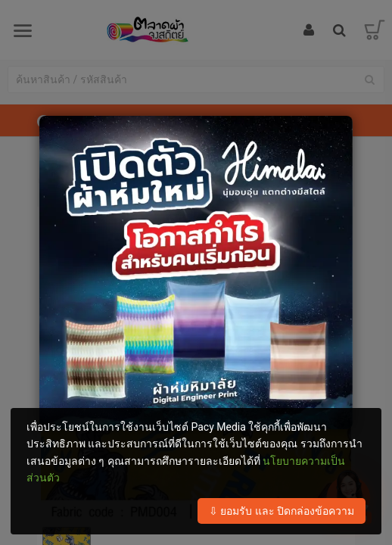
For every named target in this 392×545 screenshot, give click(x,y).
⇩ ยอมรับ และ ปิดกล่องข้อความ (282, 511)
